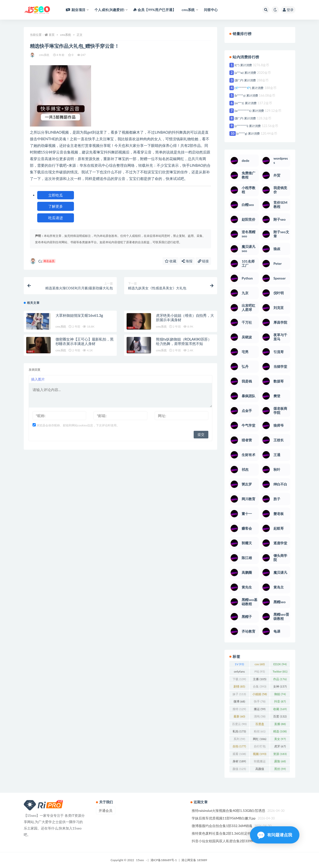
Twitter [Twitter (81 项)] (280, 671)
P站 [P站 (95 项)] (260, 671)
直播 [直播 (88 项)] (280, 724)
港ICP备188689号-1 (164, 860)
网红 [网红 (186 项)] (260, 739)
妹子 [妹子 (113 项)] (239, 694)
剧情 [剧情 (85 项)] (239, 686)
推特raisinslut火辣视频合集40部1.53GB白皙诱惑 (228, 811)
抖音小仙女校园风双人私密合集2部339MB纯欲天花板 (233, 841)
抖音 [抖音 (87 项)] (280, 701)
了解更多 (56, 206)
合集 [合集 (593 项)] (260, 686)
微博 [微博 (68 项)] (239, 701)
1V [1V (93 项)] (239, 664)
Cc (43, 261)
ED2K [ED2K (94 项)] (280, 664)
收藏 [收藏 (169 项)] (280, 709)
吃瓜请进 (56, 218)
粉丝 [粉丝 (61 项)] (260, 731)
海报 (187, 261)
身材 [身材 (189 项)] (239, 761)
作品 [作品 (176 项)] (280, 679)
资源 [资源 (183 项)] (280, 754)
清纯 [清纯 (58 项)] (260, 716)
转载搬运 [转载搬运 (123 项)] (260, 762)
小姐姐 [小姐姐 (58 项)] (260, 694)
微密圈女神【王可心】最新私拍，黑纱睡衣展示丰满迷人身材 (85, 342)
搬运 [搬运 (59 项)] (260, 709)
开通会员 (106, 811)
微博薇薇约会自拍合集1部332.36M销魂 (222, 826)
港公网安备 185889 (194, 860)
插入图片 (38, 380)
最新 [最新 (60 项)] (239, 716)
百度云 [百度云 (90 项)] (239, 724)
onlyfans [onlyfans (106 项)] (239, 672)
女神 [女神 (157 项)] (280, 686)
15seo (140, 860)
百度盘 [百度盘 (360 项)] (260, 725)
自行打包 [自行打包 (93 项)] (260, 747)
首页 (52, 35)
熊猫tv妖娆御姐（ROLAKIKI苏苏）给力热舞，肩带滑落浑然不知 (184, 342)
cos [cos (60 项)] (260, 664)
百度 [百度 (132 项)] (280, 716)
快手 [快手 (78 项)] (260, 701)
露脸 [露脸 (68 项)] (280, 761)
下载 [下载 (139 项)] (239, 679)
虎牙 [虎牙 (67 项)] (280, 746)
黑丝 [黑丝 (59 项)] (280, 769)
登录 (288, 10)
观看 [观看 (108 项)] (239, 754)
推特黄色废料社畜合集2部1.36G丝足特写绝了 (226, 833)
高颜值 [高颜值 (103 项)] (260, 770)
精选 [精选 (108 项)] (280, 731)
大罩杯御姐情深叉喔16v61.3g (79, 316)
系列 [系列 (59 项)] (239, 739)
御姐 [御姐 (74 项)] (280, 694)
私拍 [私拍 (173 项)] (239, 731)
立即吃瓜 (56, 195)
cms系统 (66, 35)
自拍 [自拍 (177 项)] (239, 746)
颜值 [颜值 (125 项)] (239, 769)
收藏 (171, 261)
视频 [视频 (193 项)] (260, 754)
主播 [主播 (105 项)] (260, 679)
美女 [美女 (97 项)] (280, 739)
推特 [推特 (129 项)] (239, 709)
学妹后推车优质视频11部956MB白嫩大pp (224, 818)
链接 (203, 261)
